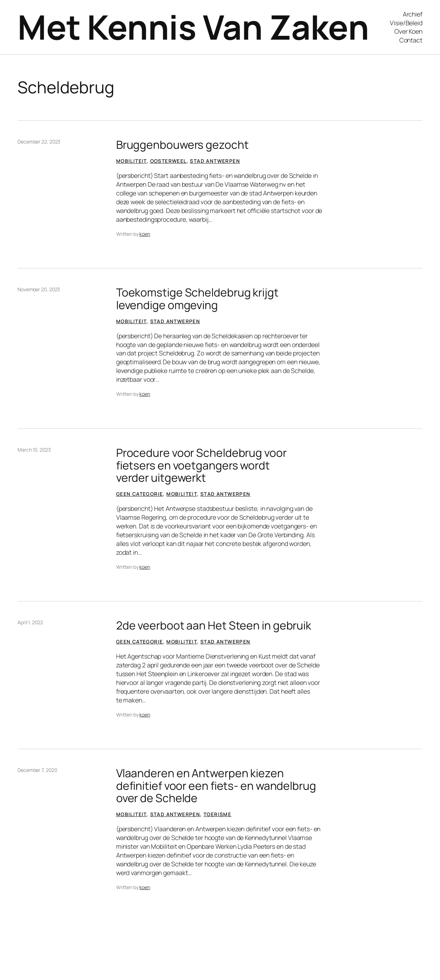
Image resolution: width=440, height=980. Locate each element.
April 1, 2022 (30, 622)
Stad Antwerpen (215, 161)
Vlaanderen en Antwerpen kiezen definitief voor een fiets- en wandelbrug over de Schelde (216, 785)
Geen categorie (140, 494)
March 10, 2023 (34, 450)
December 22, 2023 (39, 142)
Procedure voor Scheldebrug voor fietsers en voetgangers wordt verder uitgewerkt (201, 465)
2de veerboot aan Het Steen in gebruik (214, 625)
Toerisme (217, 814)
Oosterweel (168, 161)
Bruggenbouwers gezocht (182, 145)
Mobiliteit (131, 161)
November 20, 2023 (39, 289)
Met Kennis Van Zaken (193, 27)
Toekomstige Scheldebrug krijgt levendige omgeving (197, 298)
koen (145, 234)
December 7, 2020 (37, 770)
